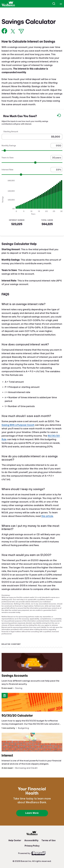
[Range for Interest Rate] (32, 175)
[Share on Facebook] (4, 31)
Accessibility (31, 840)
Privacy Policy (32, 846)
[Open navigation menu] (61, 4)
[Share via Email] (21, 31)
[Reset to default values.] (59, 116)
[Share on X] (13, 31)
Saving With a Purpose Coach (18, 425)
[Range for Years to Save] (32, 163)
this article (47, 516)
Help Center (15, 840)
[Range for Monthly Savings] (32, 151)
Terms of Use (48, 840)
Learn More (32, 813)
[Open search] (54, 4)
